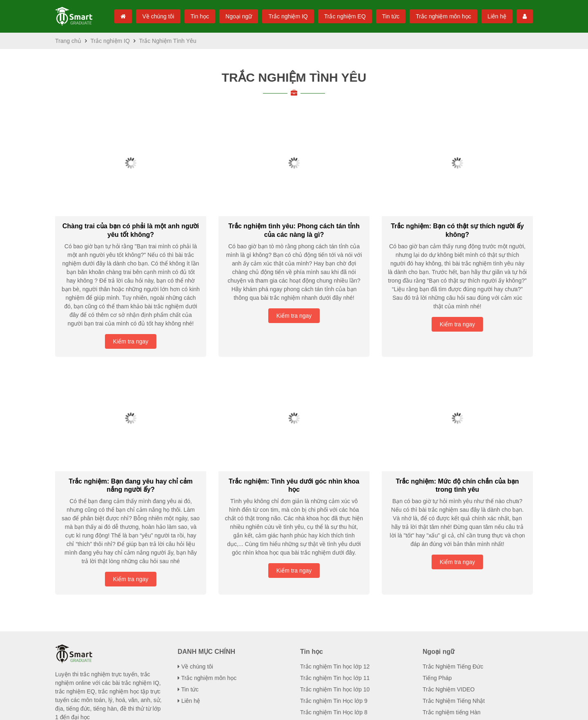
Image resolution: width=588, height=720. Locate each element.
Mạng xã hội (452, 709)
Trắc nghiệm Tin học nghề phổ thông (347, 618)
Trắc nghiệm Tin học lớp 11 (334, 550)
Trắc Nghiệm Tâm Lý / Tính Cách (464, 669)
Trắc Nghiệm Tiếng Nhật (453, 573)
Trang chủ (68, 41)
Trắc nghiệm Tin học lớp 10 (334, 561)
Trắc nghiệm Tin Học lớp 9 (333, 573)
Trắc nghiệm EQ (341, 16)
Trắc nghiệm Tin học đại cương (339, 607)
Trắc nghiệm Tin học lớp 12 (334, 538)
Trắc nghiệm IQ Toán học (454, 635)
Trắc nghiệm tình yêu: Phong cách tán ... (294, 222)
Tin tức (388, 16)
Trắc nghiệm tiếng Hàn (451, 584)
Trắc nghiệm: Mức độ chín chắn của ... (457, 404)
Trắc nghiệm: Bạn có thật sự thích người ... (458, 222)
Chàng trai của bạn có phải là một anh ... (131, 222)
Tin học (192, 16)
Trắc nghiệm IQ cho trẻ (451, 646)
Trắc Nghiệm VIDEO (447, 561)
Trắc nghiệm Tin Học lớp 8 (333, 584)
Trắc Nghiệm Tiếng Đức (452, 538)
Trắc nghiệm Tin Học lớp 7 (333, 595)
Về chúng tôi (150, 16)
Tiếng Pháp (437, 550)
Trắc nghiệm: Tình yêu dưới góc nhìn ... (294, 404)
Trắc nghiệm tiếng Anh (451, 595)
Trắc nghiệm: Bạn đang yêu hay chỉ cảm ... (131, 404)
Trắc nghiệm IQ (283, 16)
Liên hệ (497, 16)
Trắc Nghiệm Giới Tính (450, 681)
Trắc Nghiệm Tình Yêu (294, 77)
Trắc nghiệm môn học (442, 16)
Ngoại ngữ (232, 16)
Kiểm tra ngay (131, 269)
